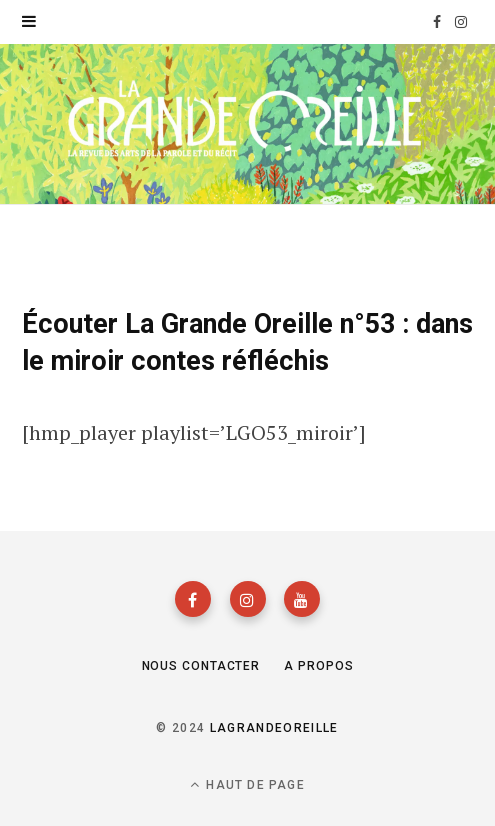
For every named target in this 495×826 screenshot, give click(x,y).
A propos (318, 666)
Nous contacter (201, 666)
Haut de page (247, 784)
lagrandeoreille (274, 728)
